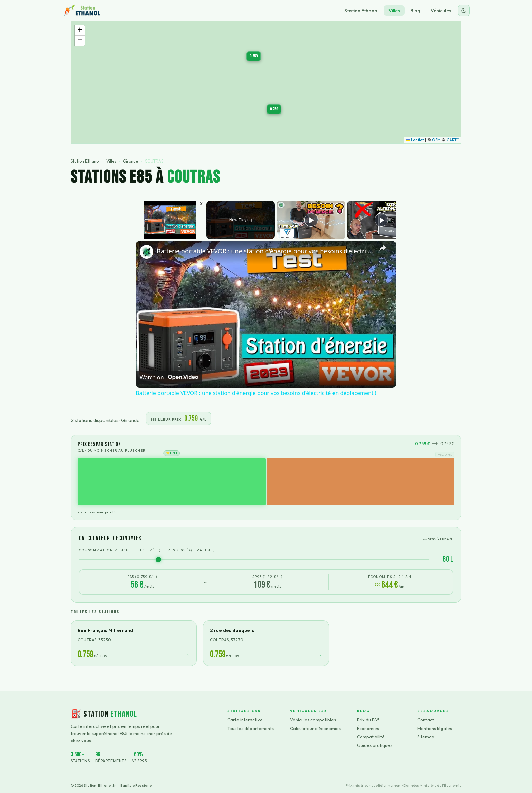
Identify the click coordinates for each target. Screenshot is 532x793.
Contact (426, 720)
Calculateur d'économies (315, 728)
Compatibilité (371, 737)
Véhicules (441, 11)
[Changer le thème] (464, 11)
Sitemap (426, 737)
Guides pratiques (375, 745)
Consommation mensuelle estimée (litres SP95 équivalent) (147, 550)
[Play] (311, 220)
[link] (147, 252)
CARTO (453, 140)
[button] (274, 109)
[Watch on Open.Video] (169, 377)
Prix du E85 (368, 720)
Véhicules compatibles (313, 720)
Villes (394, 11)
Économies (368, 728)
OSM (436, 140)
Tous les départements (251, 728)
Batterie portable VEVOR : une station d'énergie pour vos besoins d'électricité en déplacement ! (265, 251)
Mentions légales (435, 728)
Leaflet (415, 140)
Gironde (130, 161)
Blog (415, 11)
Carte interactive (245, 720)
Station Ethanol (361, 11)
